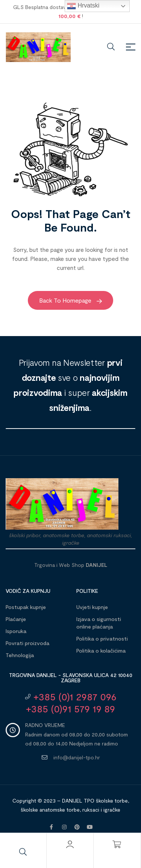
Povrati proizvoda (27, 643)
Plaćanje (16, 619)
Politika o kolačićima (101, 651)
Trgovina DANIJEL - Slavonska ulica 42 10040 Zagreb (71, 678)
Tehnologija (20, 655)
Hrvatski (83, 6)
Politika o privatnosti (102, 639)
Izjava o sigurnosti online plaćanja (99, 623)
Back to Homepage (70, 300)
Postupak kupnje (26, 607)
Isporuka (16, 631)
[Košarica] (117, 844)
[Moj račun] (70, 844)
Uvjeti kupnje (92, 607)
